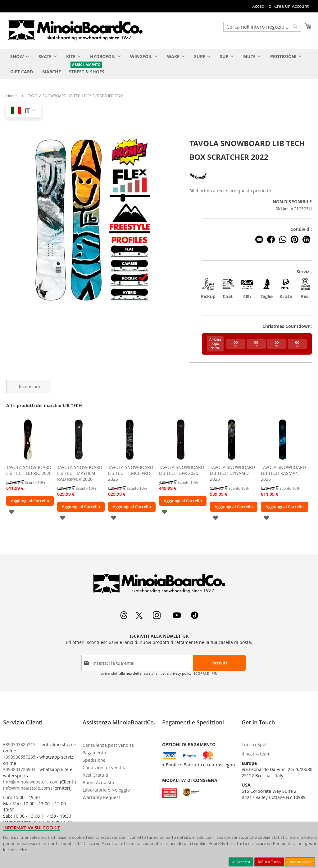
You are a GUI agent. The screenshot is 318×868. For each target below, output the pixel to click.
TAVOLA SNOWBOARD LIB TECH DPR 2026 (182, 470)
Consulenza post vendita (108, 745)
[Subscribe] (219, 663)
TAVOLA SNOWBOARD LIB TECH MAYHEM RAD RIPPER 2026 (80, 473)
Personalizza (300, 862)
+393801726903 (19, 769)
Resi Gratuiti (95, 775)
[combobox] (262, 27)
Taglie (266, 288)
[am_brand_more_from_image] (28, 460)
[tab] (29, 386)
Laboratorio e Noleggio (106, 790)
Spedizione (94, 760)
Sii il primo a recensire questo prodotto (230, 191)
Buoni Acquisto (98, 782)
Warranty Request (101, 797)
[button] (12, 511)
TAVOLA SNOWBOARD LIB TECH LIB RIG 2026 (29, 470)
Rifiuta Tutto (269, 862)
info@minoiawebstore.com (31, 782)
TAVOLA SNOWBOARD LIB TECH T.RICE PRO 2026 (131, 473)
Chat (228, 288)
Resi (305, 288)
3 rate (286, 288)
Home (11, 96)
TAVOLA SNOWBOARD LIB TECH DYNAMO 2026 (232, 473)
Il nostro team (256, 754)
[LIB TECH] (199, 184)
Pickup (208, 288)
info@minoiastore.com (27, 788)
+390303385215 (19, 744)
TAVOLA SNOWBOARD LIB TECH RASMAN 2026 (283, 473)
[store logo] (75, 30)
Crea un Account (291, 6)
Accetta (243, 862)
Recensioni (29, 386)
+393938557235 (19, 757)
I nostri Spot (254, 744)
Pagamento (94, 753)
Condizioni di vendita (105, 767)
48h (247, 288)
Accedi (259, 6)
